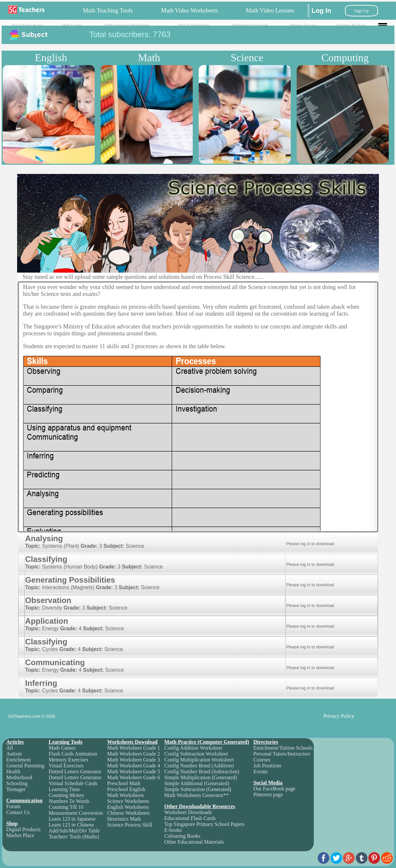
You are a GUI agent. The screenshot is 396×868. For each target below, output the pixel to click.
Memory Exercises (68, 760)
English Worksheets (128, 807)
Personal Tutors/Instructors (282, 754)
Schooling (17, 783)
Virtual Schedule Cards (73, 783)
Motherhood (19, 777)
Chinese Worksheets (129, 813)
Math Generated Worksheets (127, 25)
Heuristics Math (124, 819)
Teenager (16, 789)
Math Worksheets (126, 795)
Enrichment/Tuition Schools (283, 748)
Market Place (20, 835)
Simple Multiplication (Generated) (200, 777)
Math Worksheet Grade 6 (134, 777)
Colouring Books (182, 836)
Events (260, 772)
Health (13, 772)
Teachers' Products (351, 25)
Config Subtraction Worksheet (196, 754)
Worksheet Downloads (250, 25)
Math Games (72, 25)
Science (247, 58)
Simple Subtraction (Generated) (198, 789)
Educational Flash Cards (190, 818)
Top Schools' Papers (27, 25)
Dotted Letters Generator (75, 772)
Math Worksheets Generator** (196, 795)
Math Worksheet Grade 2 (134, 754)
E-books (173, 830)
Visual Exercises (66, 766)
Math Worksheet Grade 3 (134, 760)
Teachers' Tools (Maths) (74, 837)
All (10, 748)
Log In (321, 11)
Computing (345, 58)
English (51, 58)
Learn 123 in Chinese (71, 825)
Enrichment (19, 760)
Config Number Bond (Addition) (199, 766)
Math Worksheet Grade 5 (134, 772)
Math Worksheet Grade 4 (134, 766)
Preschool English (126, 789)
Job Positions (267, 766)
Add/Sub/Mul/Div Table (74, 831)
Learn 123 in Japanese (72, 819)
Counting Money (67, 795)
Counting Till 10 (66, 807)
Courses (262, 760)
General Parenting (25, 766)
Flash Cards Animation (73, 754)
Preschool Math (124, 783)
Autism (14, 754)
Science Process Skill (130, 825)
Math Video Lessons (270, 11)
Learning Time (64, 789)
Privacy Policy (339, 716)
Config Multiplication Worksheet (199, 760)
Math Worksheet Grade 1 (134, 748)
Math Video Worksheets (190, 11)
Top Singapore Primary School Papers (204, 824)
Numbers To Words (69, 801)
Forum (13, 806)
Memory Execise (303, 25)
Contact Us (18, 812)
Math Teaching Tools (108, 11)
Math (149, 58)
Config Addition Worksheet (193, 748)
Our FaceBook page (274, 789)
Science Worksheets (128, 801)
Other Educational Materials (194, 842)
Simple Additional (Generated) (197, 783)
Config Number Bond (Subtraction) (202, 772)
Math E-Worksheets (194, 25)
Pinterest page (268, 795)
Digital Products (23, 829)
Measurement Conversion (76, 813)
